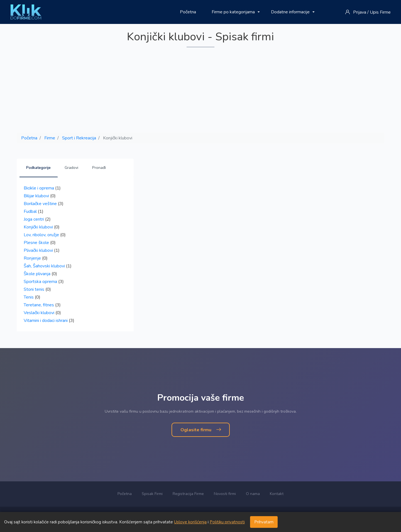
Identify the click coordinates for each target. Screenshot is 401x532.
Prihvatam (264, 522)
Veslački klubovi (39, 313)
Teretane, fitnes (39, 305)
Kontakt (277, 494)
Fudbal (30, 211)
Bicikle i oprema (39, 188)
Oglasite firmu (201, 430)
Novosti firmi (225, 494)
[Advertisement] (200, 90)
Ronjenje (32, 258)
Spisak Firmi (152, 494)
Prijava (360, 12)
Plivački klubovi (38, 250)
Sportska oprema (40, 282)
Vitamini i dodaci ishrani (46, 321)
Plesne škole (36, 243)
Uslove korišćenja (190, 522)
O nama (253, 494)
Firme (50, 138)
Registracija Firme (188, 494)
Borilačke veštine (40, 204)
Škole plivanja (37, 274)
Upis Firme (380, 12)
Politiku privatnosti (227, 522)
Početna (188, 12)
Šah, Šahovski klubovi (44, 266)
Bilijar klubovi (36, 196)
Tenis (29, 297)
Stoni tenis (34, 289)
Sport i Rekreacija (79, 138)
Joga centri (34, 219)
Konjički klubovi (38, 227)
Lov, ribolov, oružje (41, 235)
